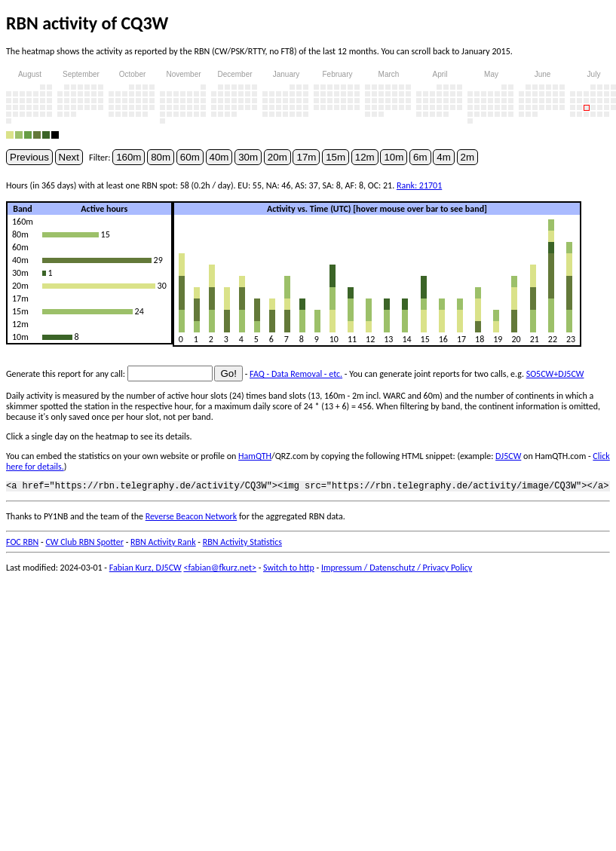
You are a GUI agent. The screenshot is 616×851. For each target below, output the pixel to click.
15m (336, 157)
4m (444, 157)
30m (248, 157)
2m (468, 157)
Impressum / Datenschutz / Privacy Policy (397, 570)
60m (190, 157)
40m (219, 157)
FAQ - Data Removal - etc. (296, 374)
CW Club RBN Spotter (84, 544)
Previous (29, 157)
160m (129, 157)
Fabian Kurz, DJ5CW (146, 570)
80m (161, 157)
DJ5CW (508, 456)
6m (420, 157)
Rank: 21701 (419, 185)
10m (394, 157)
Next (69, 157)
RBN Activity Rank (163, 544)
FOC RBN (22, 544)
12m (365, 157)
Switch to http (289, 570)
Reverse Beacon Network (192, 519)
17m (306, 157)
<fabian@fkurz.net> (220, 570)
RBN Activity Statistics (242, 544)
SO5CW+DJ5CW (555, 374)
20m (277, 157)
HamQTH (255, 456)
